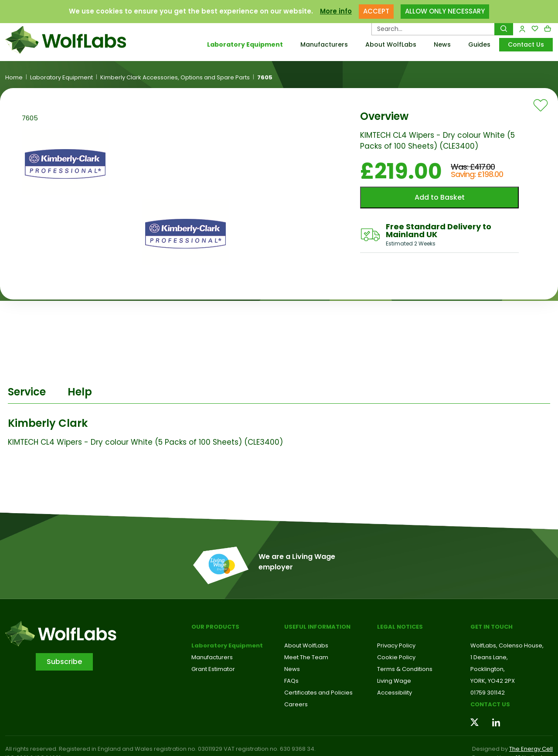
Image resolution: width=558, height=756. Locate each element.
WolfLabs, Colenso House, (507, 645)
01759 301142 (488, 693)
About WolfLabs (391, 44)
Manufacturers (324, 44)
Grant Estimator (213, 669)
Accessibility (395, 693)
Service (27, 392)
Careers (296, 704)
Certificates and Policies (318, 693)
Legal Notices (400, 627)
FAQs (291, 681)
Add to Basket (440, 197)
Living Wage (394, 681)
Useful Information (317, 627)
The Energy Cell (531, 749)
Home (14, 78)
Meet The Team (306, 657)
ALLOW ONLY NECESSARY (445, 9)
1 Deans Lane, (489, 657)
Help (80, 392)
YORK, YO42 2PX (493, 681)
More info (336, 9)
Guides (479, 44)
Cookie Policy (396, 657)
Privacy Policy (396, 645)
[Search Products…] (433, 29)
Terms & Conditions (405, 669)
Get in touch (492, 627)
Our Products (215, 627)
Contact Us (526, 44)
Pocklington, (488, 669)
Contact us (490, 704)
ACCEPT (376, 9)
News (442, 44)
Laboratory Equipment (245, 44)
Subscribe (64, 662)
